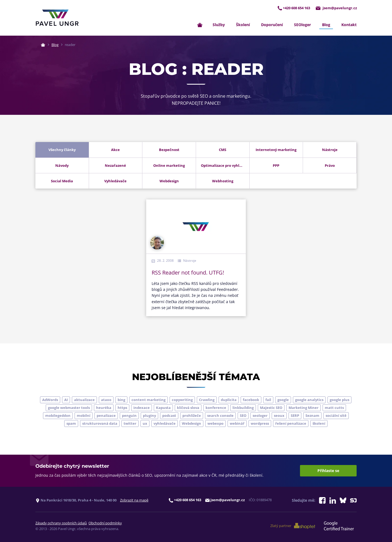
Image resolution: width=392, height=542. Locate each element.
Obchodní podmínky (105, 523)
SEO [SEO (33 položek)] (243, 416)
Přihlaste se (328, 471)
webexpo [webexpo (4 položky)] (215, 424)
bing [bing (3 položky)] (121, 400)
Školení (243, 25)
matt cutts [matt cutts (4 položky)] (334, 408)
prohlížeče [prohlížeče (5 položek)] (192, 416)
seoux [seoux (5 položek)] (279, 416)
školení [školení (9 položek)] (319, 424)
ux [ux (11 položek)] (145, 424)
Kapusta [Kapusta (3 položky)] (163, 408)
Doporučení (272, 25)
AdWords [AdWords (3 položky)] (50, 400)
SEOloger (302, 25)
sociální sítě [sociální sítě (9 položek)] (336, 416)
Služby (219, 25)
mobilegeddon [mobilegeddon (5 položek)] (58, 416)
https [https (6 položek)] (122, 408)
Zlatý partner (293, 526)
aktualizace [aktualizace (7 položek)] (84, 400)
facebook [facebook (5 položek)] (251, 400)
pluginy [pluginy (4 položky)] (149, 416)
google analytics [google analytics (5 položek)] (309, 400)
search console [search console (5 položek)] (220, 416)
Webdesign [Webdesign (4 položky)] (192, 424)
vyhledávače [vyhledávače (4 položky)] (165, 424)
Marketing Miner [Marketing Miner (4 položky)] (304, 408)
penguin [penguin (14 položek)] (129, 416)
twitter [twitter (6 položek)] (130, 424)
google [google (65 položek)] (283, 400)
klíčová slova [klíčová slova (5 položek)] (188, 408)
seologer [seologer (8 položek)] (260, 416)
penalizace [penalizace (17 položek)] (106, 416)
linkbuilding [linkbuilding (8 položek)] (243, 408)
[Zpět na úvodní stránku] (57, 18)
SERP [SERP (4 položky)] (295, 416)
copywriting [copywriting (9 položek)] (182, 400)
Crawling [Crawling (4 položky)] (207, 400)
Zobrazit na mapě (134, 500)
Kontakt (349, 25)
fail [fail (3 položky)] (268, 400)
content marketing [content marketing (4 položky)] (148, 400)
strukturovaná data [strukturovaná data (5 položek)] (100, 424)
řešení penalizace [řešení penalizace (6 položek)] (291, 424)
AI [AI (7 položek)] (66, 400)
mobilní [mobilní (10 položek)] (84, 416)
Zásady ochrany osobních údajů (61, 523)
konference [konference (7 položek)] (216, 408)
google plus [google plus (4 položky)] (339, 400)
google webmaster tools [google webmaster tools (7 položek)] (69, 408)
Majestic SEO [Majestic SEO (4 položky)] (271, 408)
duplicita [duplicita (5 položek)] (229, 400)
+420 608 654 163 (293, 8)
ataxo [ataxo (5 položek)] (106, 400)
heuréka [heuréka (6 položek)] (104, 408)
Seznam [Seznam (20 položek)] (312, 416)
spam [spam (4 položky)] (71, 424)
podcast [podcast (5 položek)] (169, 416)
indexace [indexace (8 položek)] (142, 408)
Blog (326, 25)
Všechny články (62, 150)
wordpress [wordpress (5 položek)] (260, 424)
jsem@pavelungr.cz (336, 8)
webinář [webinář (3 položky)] (237, 424)
